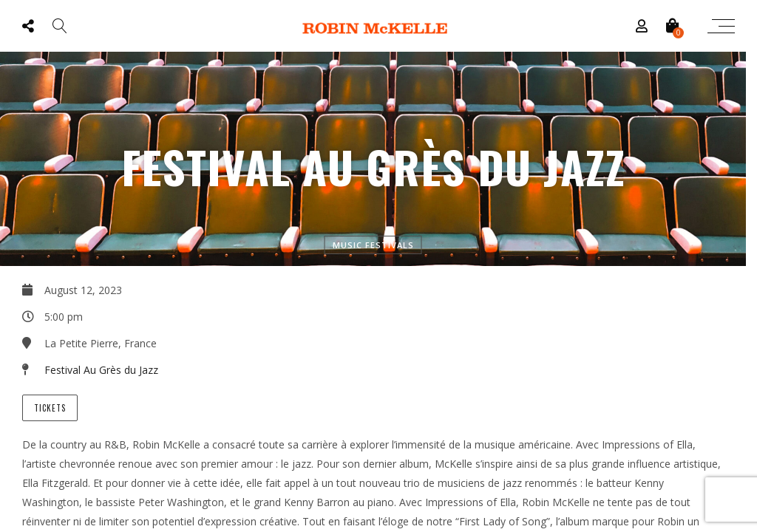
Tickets (50, 408)
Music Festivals (373, 245)
